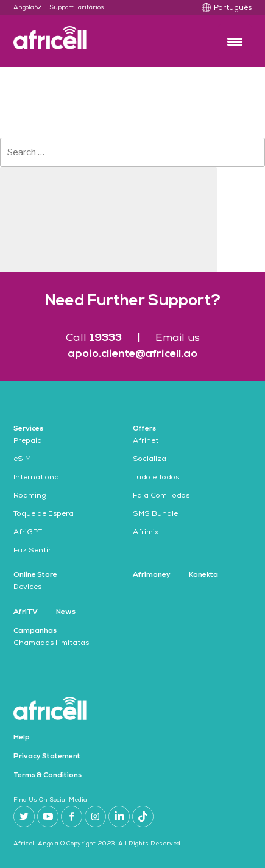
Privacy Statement (47, 757)
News (66, 612)
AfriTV (26, 612)
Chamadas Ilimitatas (51, 644)
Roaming (30, 496)
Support (62, 8)
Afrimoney (152, 575)
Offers (144, 429)
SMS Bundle (155, 515)
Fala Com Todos (161, 496)
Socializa (150, 460)
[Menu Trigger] (235, 41)
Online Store (35, 575)
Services (28, 429)
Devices (27, 588)
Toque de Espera (44, 515)
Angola (24, 8)
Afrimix (146, 533)
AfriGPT (28, 533)
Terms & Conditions (48, 775)
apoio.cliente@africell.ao (132, 354)
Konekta (203, 575)
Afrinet (146, 442)
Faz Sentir (32, 551)
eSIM (22, 460)
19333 (106, 338)
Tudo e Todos (156, 478)
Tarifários (90, 8)
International (37, 478)
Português (233, 9)
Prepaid (28, 442)
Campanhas (35, 631)
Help (22, 738)
